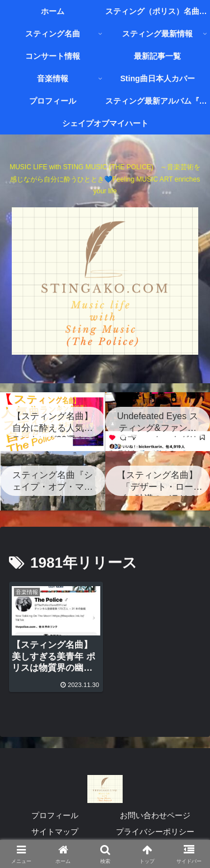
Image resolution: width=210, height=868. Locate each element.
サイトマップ (55, 832)
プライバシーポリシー (155, 832)
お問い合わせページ (155, 815)
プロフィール (55, 815)
